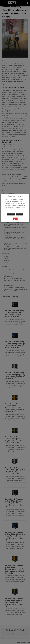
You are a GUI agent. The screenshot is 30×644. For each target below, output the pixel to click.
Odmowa (20, 214)
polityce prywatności (14, 209)
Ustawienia (11, 214)
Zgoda (15, 219)
